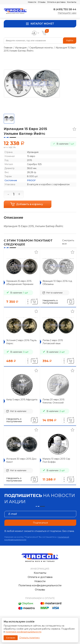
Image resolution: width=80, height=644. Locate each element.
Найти (70, 40)
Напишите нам (67, 13)
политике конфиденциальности (23, 632)
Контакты (72, 2)
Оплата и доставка (56, 2)
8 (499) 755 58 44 (65, 9)
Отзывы (42, 2)
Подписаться (40, 523)
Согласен (11, 638)
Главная (8, 48)
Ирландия (21, 48)
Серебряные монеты (41, 48)
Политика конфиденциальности (40, 585)
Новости (32, 2)
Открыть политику (29, 638)
